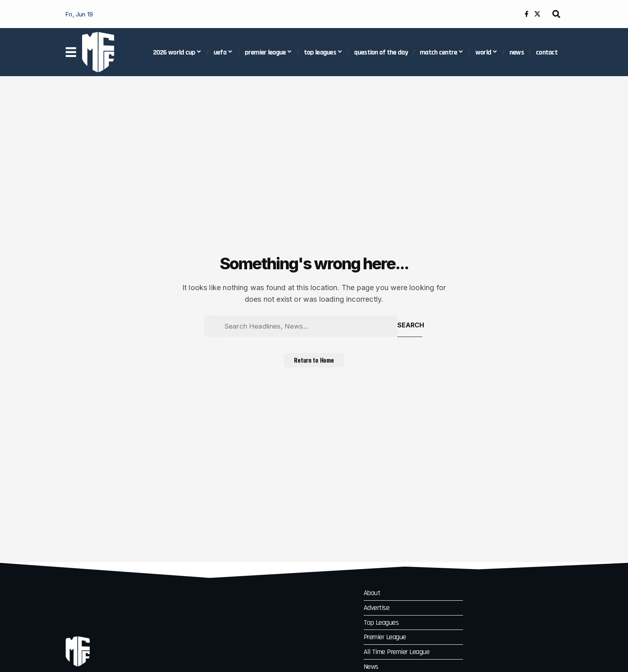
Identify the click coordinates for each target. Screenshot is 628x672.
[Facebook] (526, 14)
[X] (537, 14)
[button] (556, 14)
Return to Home (314, 364)
